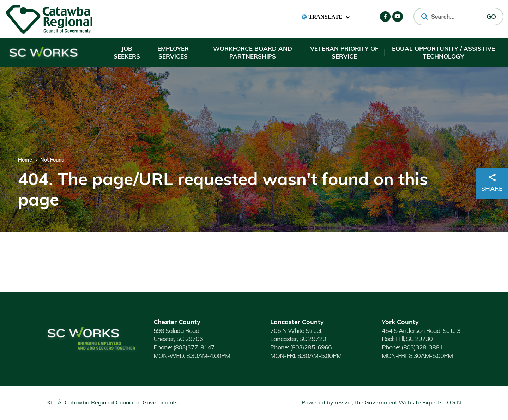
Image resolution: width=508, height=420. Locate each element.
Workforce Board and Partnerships (253, 53)
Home (25, 160)
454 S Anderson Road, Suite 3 (421, 331)
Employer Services (173, 53)
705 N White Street (296, 331)
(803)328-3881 (412, 348)
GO (491, 17)
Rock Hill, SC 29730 (408, 339)
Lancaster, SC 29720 (298, 339)
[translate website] (326, 17)
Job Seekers (127, 53)
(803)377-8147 (184, 348)
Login (453, 403)
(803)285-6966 (301, 348)
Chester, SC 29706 (178, 339)
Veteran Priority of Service (344, 53)
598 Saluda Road (176, 331)
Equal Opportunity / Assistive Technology (443, 53)
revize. (343, 403)
